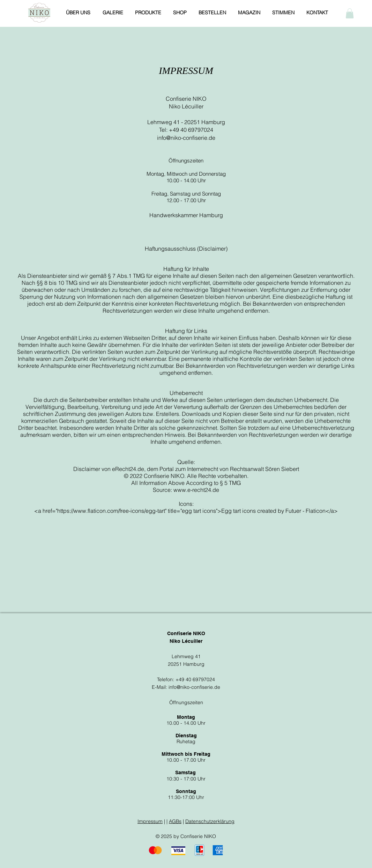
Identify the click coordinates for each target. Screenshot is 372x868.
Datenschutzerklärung (210, 821)
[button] (350, 13)
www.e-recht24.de (196, 490)
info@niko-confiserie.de (186, 138)
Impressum (150, 821)
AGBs (175, 821)
